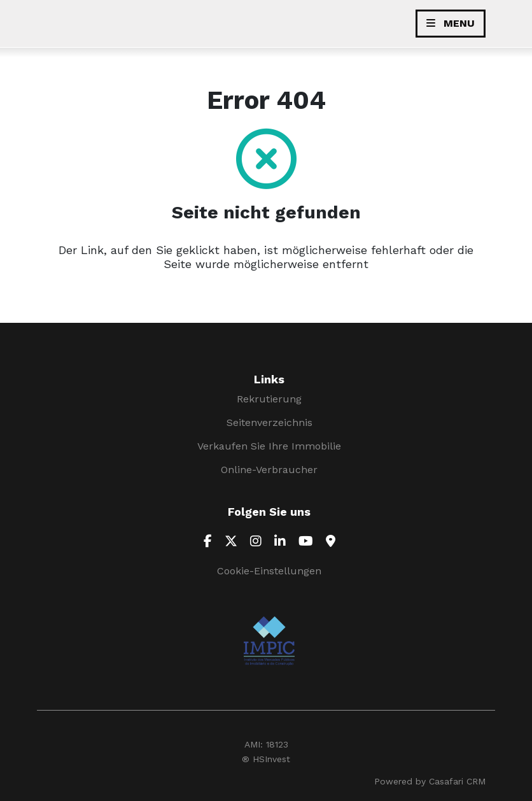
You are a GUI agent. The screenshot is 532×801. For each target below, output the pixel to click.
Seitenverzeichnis (269, 422)
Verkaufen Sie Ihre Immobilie (269, 446)
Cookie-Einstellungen (269, 571)
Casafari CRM (457, 781)
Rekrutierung (269, 399)
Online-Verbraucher (269, 470)
